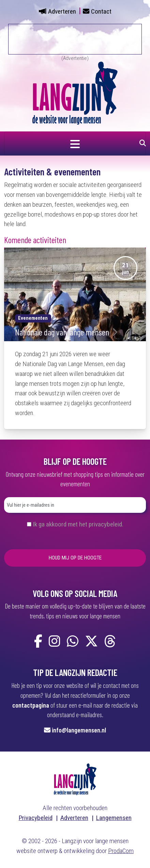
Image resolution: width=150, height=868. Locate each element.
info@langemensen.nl (79, 730)
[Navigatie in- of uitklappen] (75, 143)
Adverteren (62, 11)
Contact (101, 11)
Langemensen (114, 818)
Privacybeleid (36, 818)
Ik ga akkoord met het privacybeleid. (78, 524)
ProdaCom (121, 851)
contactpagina (31, 705)
